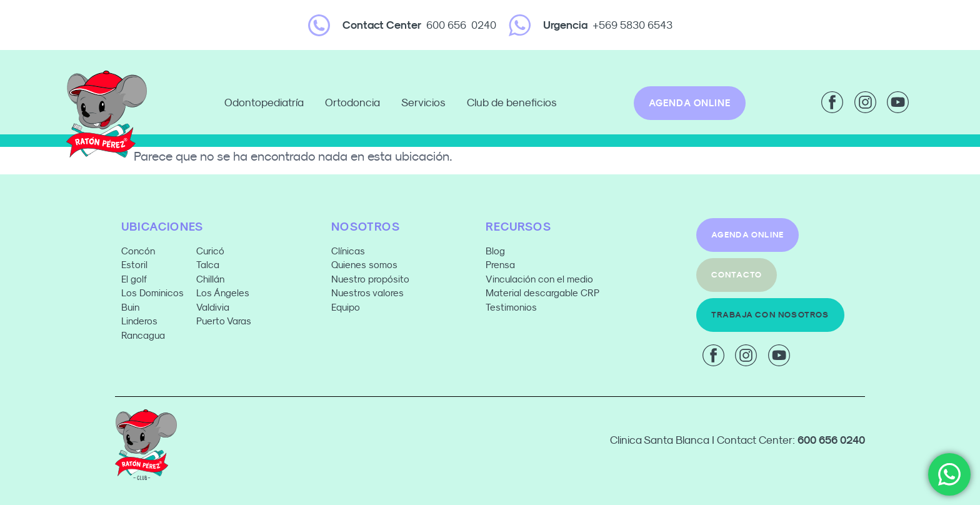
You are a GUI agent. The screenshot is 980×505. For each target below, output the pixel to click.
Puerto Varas (225, 321)
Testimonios (511, 307)
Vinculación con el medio (539, 279)
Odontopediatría (267, 103)
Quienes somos (364, 265)
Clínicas (348, 251)
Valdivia (213, 307)
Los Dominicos (152, 293)
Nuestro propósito (370, 279)
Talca (208, 265)
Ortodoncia (356, 103)
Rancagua (143, 335)
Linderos (139, 321)
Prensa (500, 265)
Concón (138, 251)
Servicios (427, 103)
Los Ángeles (223, 293)
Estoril (134, 265)
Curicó (210, 251)
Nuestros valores (367, 293)
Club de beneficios (512, 103)
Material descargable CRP (542, 293)
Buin (130, 307)
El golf (134, 279)
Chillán (210, 279)
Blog (495, 251)
